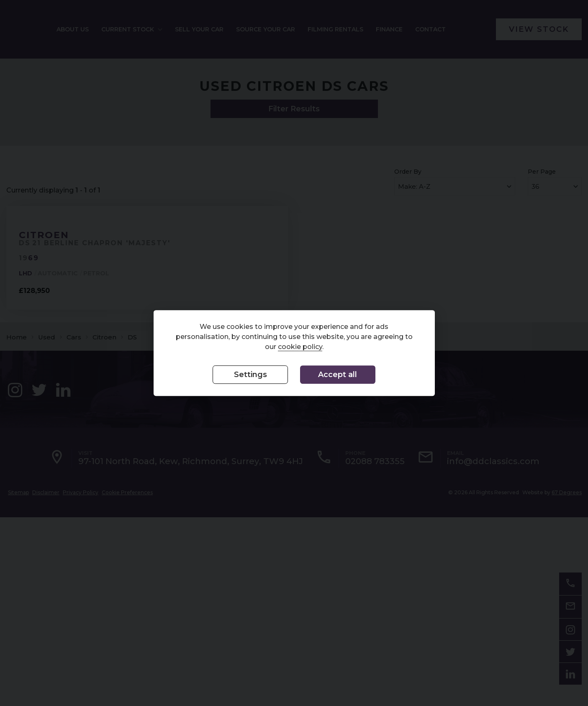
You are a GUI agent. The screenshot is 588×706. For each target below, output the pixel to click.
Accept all (338, 375)
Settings (250, 375)
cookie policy (300, 347)
